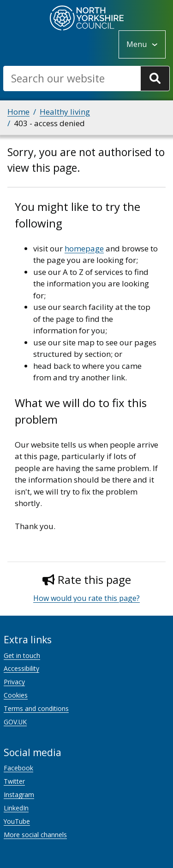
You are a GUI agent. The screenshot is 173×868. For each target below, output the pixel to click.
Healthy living (65, 112)
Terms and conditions (36, 708)
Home (18, 112)
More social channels (35, 835)
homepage (84, 248)
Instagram (19, 795)
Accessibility (21, 668)
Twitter (14, 781)
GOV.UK (15, 722)
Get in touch (22, 655)
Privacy (14, 682)
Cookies (16, 695)
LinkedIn (16, 808)
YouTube (17, 821)
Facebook (18, 768)
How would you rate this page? (86, 598)
